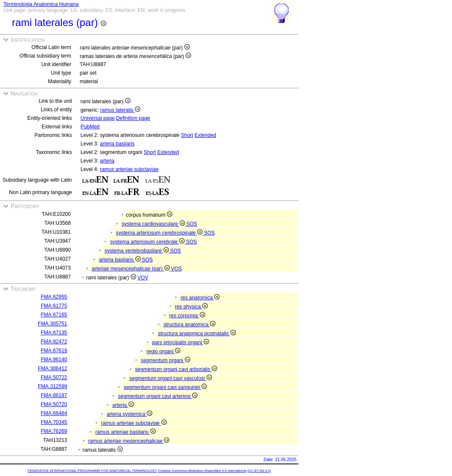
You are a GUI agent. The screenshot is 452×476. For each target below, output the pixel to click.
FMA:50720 (54, 404)
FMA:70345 (54, 422)
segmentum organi (165, 360)
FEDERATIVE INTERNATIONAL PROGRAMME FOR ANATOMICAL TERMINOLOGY (92, 471)
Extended (205, 135)
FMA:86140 (54, 360)
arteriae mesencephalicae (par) (131, 269)
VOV (143, 278)
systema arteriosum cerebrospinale (160, 233)
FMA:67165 (54, 315)
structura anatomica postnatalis (197, 334)
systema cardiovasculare (154, 224)
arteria (107, 161)
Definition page (133, 118)
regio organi (164, 351)
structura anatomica (190, 325)
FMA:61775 (54, 306)
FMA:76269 (54, 431)
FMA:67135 (54, 333)
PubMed (90, 127)
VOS (176, 269)
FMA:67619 (54, 351)
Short (187, 135)
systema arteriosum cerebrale (148, 242)
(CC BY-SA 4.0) (259, 471)
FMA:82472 (54, 342)
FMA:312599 (53, 386)
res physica (191, 307)
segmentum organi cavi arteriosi (158, 396)
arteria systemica (129, 414)
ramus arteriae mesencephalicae (129, 441)
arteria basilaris (117, 144)
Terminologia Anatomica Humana (41, 4)
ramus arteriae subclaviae (129, 169)
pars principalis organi (181, 342)
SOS (192, 224)
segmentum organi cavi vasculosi (171, 378)
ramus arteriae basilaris (126, 432)
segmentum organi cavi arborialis (176, 369)
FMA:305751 (53, 324)
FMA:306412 (53, 369)
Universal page (98, 118)
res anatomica (200, 298)
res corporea (187, 316)
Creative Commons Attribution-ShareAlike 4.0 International (202, 471)
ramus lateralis (120, 110)
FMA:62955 (54, 297)
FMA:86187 (54, 395)
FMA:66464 (54, 413)
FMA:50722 (54, 377)
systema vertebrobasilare (137, 251)
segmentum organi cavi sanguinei (165, 387)
